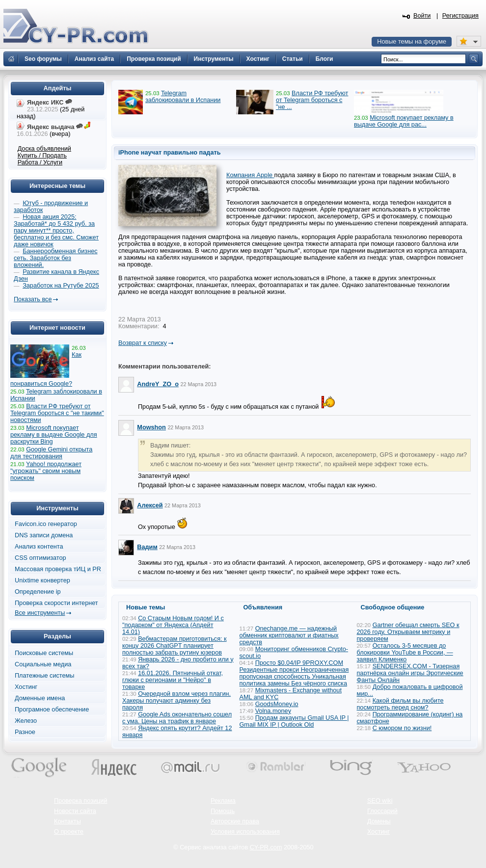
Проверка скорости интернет (56, 603)
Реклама (223, 801)
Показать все (33, 299)
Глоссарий (382, 811)
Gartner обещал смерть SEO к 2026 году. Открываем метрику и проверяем (408, 632)
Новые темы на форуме (412, 42)
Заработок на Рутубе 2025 (61, 286)
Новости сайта (75, 811)
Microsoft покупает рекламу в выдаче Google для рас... (404, 121)
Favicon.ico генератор (46, 524)
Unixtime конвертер (42, 580)
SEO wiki (380, 801)
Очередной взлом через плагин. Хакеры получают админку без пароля (176, 701)
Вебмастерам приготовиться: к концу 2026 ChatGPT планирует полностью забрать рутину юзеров (175, 646)
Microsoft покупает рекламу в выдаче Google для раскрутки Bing (54, 435)
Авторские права (235, 821)
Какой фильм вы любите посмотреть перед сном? (400, 704)
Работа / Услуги (40, 162)
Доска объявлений (44, 149)
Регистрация (460, 16)
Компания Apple (250, 175)
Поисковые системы (44, 653)
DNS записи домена (44, 535)
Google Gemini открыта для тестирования (51, 453)
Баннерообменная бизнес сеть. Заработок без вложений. (56, 258)
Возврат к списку (143, 343)
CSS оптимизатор (40, 558)
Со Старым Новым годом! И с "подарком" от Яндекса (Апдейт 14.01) (173, 625)
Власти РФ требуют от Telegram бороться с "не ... (312, 100)
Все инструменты (40, 613)
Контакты (67, 821)
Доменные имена (40, 698)
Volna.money (273, 711)
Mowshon (151, 427)
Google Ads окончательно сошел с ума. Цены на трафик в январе (177, 718)
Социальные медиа (43, 664)
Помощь (223, 811)
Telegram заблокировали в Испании (183, 97)
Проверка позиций (81, 801)
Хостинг (26, 687)
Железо (26, 721)
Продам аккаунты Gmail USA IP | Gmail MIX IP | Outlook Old (294, 721)
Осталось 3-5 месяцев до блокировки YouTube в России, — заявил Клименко (405, 653)
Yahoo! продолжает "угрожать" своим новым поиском (46, 471)
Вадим (147, 547)
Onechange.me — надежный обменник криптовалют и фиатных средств (289, 635)
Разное (25, 732)
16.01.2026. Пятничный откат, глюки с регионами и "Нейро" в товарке (173, 680)
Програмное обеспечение (52, 710)
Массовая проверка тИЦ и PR (58, 569)
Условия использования (245, 832)
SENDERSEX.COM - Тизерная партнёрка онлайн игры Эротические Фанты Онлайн (410, 673)
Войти (422, 16)
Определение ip (38, 592)
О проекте (69, 832)
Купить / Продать (42, 156)
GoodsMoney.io (277, 704)
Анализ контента (39, 547)
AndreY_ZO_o (158, 384)
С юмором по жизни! (402, 728)
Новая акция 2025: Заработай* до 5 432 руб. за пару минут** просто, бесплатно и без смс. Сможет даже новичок (56, 231)
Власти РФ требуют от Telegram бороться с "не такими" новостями (57, 413)
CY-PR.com (266, 847)
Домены (379, 821)
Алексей (150, 505)
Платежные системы (44, 676)
